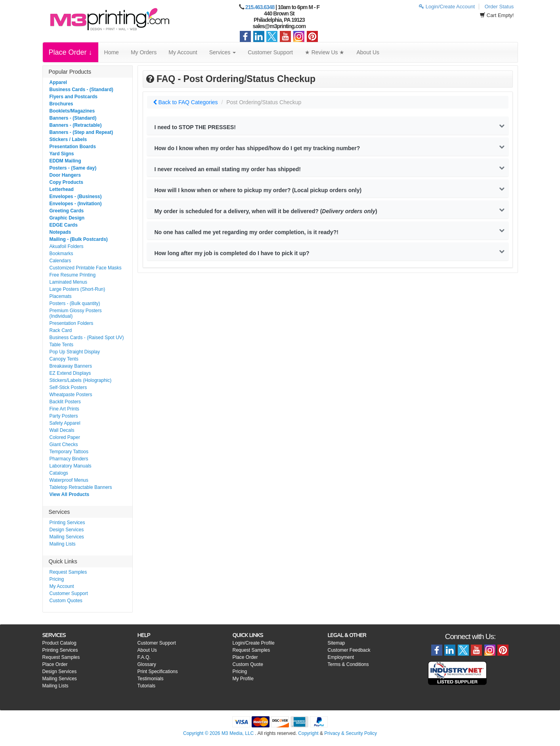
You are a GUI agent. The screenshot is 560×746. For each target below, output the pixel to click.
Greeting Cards (67, 211)
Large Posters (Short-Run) (77, 289)
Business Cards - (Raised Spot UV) (87, 338)
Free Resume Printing (73, 275)
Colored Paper (65, 437)
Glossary (147, 664)
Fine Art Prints (64, 409)
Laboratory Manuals (71, 466)
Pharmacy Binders (69, 459)
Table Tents (62, 345)
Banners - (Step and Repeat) (81, 132)
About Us (368, 52)
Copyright (308, 733)
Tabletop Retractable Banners (81, 487)
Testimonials (151, 679)
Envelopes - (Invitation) (76, 204)
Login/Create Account (447, 7)
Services (223, 52)
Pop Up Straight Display (75, 352)
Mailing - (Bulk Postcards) (79, 239)
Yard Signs (62, 154)
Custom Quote (248, 664)
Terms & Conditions (348, 664)
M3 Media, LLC (238, 733)
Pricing (57, 579)
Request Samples (68, 572)
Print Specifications (158, 672)
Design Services (67, 530)
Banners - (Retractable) (76, 125)
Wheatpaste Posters (71, 395)
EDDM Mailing (65, 161)
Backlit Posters (65, 402)
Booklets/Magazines (72, 111)
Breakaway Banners (71, 366)
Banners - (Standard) (73, 118)
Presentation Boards (73, 147)
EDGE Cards (64, 225)
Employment (341, 657)
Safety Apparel (65, 423)
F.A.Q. (144, 657)
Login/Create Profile (254, 643)
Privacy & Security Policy (351, 733)
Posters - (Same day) (73, 168)
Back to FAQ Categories (185, 102)
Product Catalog (59, 643)
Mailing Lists (63, 544)
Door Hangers (65, 175)
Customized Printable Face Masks (86, 268)
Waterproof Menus (69, 480)
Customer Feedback (349, 650)
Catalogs (59, 473)
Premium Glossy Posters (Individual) (76, 313)
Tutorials (147, 686)
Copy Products (66, 182)
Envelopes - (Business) (76, 197)
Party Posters (64, 416)
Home (112, 52)
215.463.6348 (260, 7)
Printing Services (67, 523)
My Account (183, 52)
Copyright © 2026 (202, 733)
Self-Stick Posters (68, 387)
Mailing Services (67, 537)
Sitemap (336, 643)
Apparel (58, 82)
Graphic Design (67, 218)
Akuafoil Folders (67, 246)
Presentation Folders (72, 323)
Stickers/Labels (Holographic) (81, 380)
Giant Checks (64, 445)
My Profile (243, 679)
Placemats (61, 296)
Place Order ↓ (71, 52)
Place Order (55, 664)
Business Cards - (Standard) (81, 90)
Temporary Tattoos (69, 452)
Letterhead (62, 189)
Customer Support (270, 52)
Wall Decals (62, 430)
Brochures (61, 104)
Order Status (499, 7)
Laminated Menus (68, 282)
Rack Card (61, 330)
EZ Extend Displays (70, 373)
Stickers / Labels (68, 139)
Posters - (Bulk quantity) (75, 303)
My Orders (144, 52)
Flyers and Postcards (74, 97)
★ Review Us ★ (325, 52)
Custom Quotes (66, 601)
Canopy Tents (64, 359)
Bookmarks (61, 254)
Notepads (60, 232)
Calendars (60, 261)
